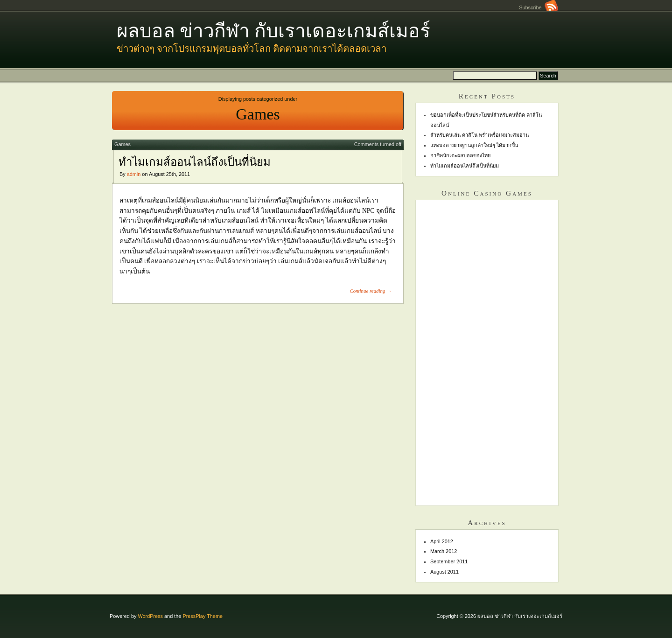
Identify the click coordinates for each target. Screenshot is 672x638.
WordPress (150, 616)
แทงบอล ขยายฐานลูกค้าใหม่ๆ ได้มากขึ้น (474, 145)
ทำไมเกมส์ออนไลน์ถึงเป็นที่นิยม (195, 162)
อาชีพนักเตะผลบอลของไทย (460, 155)
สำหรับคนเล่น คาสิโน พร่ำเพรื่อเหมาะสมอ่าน (479, 135)
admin (134, 174)
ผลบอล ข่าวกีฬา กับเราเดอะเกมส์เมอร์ (273, 31)
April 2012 (442, 541)
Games (122, 144)
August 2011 (444, 572)
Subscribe (539, 7)
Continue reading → (371, 291)
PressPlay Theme (203, 616)
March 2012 (444, 551)
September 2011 (449, 561)
